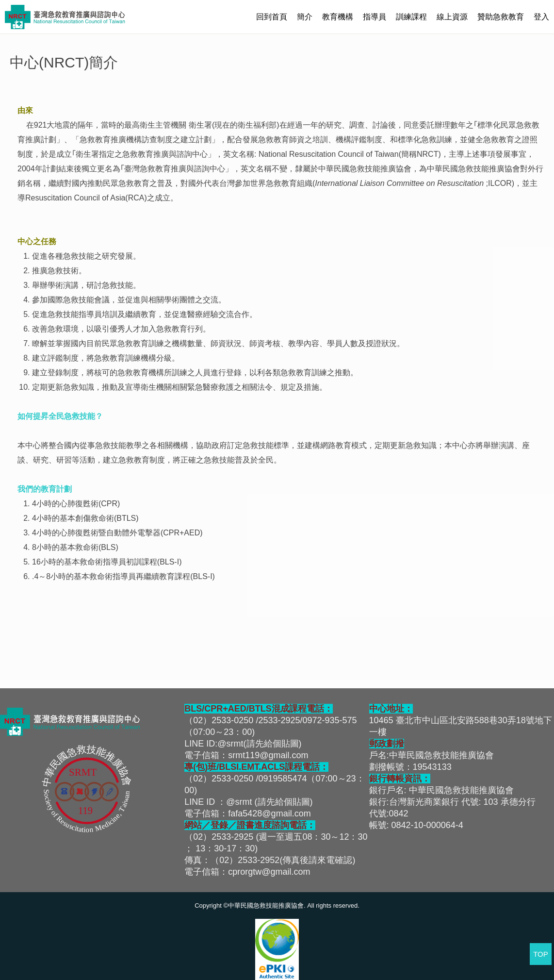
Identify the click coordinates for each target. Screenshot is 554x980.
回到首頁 (272, 17)
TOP (541, 954)
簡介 (305, 17)
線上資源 (452, 17)
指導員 (375, 17)
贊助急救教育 (501, 17)
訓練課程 (411, 17)
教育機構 (338, 17)
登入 (541, 17)
